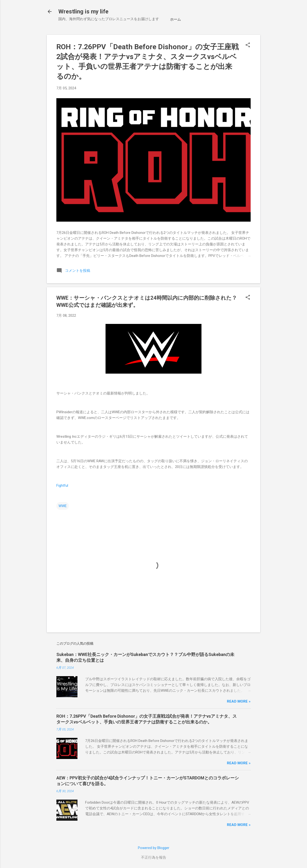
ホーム (175, 19)
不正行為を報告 (154, 857)
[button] (248, 45)
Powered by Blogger (154, 848)
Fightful (62, 486)
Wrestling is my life (83, 12)
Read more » (239, 701)
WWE (63, 506)
